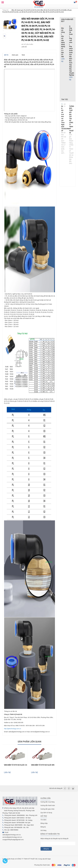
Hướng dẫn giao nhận (47, 809)
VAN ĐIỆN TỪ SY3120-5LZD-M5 (43, 765)
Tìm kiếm (43, 820)
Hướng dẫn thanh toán (48, 805)
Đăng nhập (44, 823)
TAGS (23, 55)
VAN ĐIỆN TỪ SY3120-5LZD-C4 (15, 765)
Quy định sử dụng (46, 813)
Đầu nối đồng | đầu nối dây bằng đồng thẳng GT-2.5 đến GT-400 (63, 42)
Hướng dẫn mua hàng (47, 802)
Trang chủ (5, 10)
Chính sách (15, 55)
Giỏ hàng (43, 830)
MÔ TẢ (6, 55)
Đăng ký (43, 827)
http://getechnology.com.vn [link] (12, 729)
